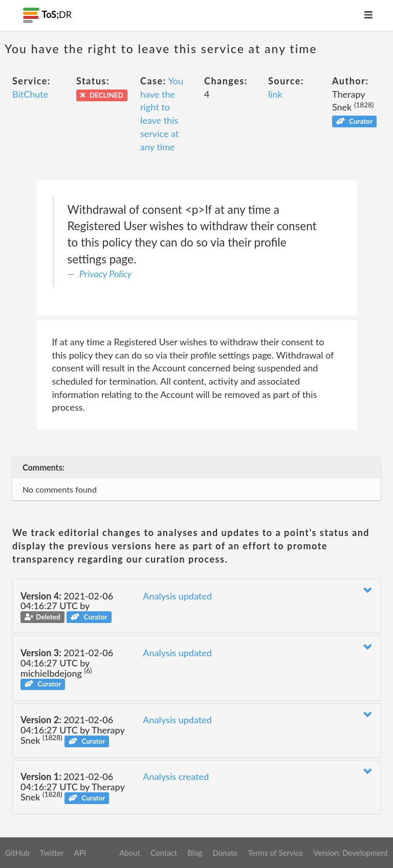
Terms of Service (275, 853)
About (130, 853)
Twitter (52, 853)
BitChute (30, 94)
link (275, 94)
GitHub (17, 853)
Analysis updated (177, 596)
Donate (225, 853)
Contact (164, 853)
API (80, 853)
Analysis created (176, 776)
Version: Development (351, 853)
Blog (195, 853)
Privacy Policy (105, 274)
